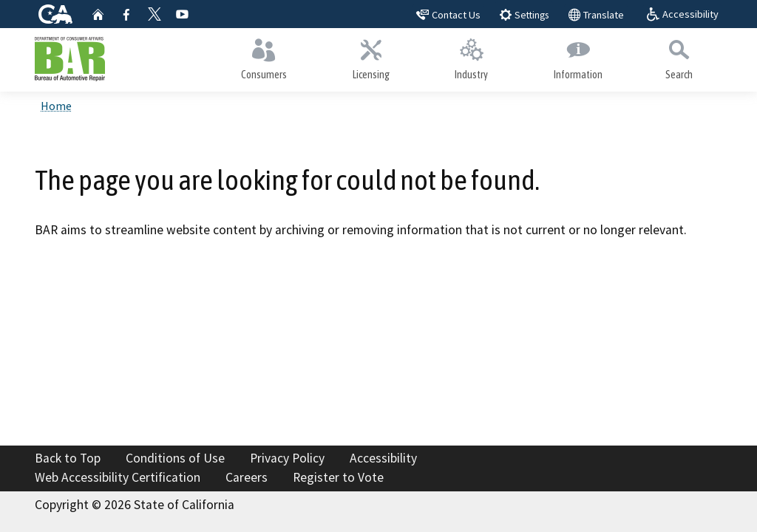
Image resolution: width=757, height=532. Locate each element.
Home (56, 106)
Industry (472, 56)
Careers (247, 477)
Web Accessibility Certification (118, 477)
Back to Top (68, 458)
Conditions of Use (175, 458)
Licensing (371, 56)
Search (679, 56)
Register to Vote (338, 477)
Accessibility (383, 458)
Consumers (264, 56)
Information (578, 56)
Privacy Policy (287, 458)
